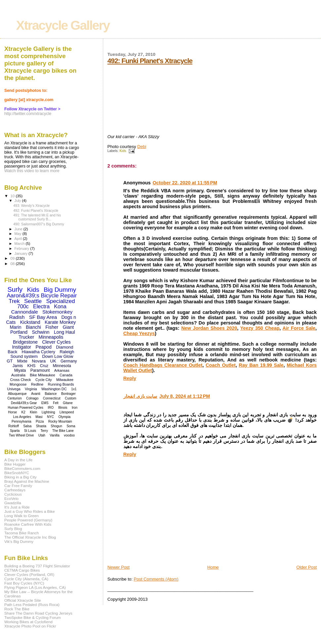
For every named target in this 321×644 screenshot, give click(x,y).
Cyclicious (13, 494)
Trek (14, 301)
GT (10, 361)
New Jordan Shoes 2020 (209, 328)
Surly (15, 289)
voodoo (69, 435)
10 (13, 196)
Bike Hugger (15, 464)
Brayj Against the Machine (27, 481)
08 (13, 264)
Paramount (40, 370)
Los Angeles (22, 417)
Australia (18, 375)
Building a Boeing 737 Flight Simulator (37, 566)
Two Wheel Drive (22, 435)
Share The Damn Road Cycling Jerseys (38, 613)
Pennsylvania (21, 421)
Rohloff (14, 426)
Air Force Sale (299, 328)
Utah (42, 435)
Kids (123, 151)
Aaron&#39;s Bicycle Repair (42, 296)
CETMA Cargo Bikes (22, 570)
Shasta (41, 426)
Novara (39, 361)
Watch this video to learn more (32, 171)
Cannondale (25, 312)
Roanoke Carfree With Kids (28, 524)
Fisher (52, 327)
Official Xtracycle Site (23, 600)
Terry (44, 431)
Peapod (43, 347)
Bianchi (33, 327)
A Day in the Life (18, 460)
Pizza (40, 421)
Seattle (33, 301)
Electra (41, 306)
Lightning (48, 412)
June (19, 229)
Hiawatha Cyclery (39, 352)
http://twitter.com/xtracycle (28, 114)
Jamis (18, 366)
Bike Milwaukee (42, 375)
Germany (69, 361)
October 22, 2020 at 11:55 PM (185, 183)
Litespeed (67, 412)
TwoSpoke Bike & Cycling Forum (33, 617)
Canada (66, 375)
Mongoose (18, 384)
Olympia (64, 417)
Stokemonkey (57, 312)
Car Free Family (18, 486)
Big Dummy (60, 290)
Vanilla (54, 435)
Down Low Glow (58, 356)
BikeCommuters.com (22, 468)
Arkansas (62, 370)
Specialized (60, 301)
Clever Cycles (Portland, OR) (29, 574)
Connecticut (52, 398)
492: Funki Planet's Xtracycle (150, 61)
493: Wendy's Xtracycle (31, 206)
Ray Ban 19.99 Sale (261, 365)
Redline (37, 384)
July (18, 201)
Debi (142, 147)
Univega (14, 389)
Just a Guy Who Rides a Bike (29, 511)
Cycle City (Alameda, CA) (26, 579)
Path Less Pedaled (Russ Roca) (32, 605)
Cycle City (44, 380)
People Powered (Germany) (28, 520)
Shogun (56, 426)
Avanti (36, 394)
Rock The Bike (17, 609)
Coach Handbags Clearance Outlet (163, 365)
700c (23, 306)
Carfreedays (15, 490)
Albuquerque (17, 394)
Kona (60, 306)
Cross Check (21, 380)
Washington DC (54, 389)
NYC (50, 417)
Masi (39, 417)
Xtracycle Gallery (63, 25)
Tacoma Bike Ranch (22, 533)
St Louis (30, 431)
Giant (68, 327)
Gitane (68, 403)
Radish (17, 317)
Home (213, 567)
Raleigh (67, 352)
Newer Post (119, 567)
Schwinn (41, 332)
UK (53, 361)
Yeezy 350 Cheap (260, 328)
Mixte (22, 361)
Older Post (307, 567)
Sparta (15, 431)
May (19, 234)
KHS (32, 366)
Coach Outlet (221, 365)
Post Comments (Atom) (156, 579)
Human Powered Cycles (26, 408)
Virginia (31, 389)
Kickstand (30, 322)
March (20, 244)
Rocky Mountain (60, 421)
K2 (23, 412)
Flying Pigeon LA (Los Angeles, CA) (35, 587)
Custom (70, 398)
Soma (71, 426)
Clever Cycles (56, 342)
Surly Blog (13, 529)
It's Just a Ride (17, 507)
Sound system (24, 356)
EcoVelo (11, 498)
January (22, 253)
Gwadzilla (13, 503)
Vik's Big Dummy (19, 541)
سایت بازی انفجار (140, 396)
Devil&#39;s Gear (24, 403)
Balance (51, 394)
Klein (33, 412)
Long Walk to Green (22, 516)
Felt (56, 403)
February (23, 248)
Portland (19, 332)
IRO (51, 408)
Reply (130, 378)
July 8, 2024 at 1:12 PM (184, 396)
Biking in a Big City (21, 477)
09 (13, 258)
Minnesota (62, 366)
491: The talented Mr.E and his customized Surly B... (37, 217)
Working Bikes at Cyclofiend (28, 622)
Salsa (27, 426)
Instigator (22, 347)
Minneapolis (51, 337)
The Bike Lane (63, 431)
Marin (15, 327)
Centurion (14, 398)
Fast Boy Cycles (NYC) (24, 583)
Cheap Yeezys (139, 333)
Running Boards (61, 384)
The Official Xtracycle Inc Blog (30, 537)
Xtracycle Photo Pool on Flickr (30, 626)
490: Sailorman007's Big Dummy (39, 224)
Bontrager (69, 394)
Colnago (32, 398)
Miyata (20, 370)
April (19, 239)
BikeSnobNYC (17, 473)
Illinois (63, 408)
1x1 (74, 389)
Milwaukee (65, 380)
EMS (45, 403)
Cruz (44, 366)
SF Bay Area (43, 317)
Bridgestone (25, 342)
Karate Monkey (60, 322)
